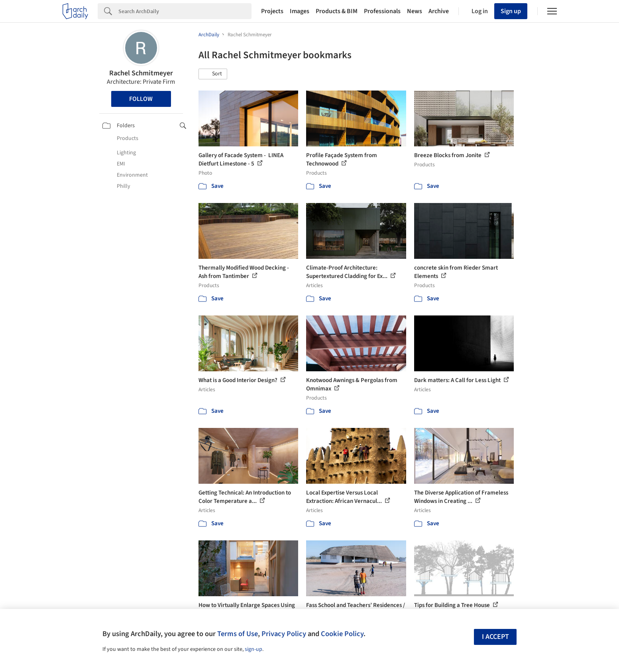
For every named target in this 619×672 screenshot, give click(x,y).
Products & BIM (337, 11)
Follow (141, 99)
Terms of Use (238, 634)
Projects (272, 11)
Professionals (382, 11)
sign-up (253, 649)
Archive (439, 11)
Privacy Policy (284, 634)
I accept (495, 637)
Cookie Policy (342, 634)
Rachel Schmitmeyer (141, 73)
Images (300, 11)
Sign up (511, 11)
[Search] (185, 11)
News (415, 11)
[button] (213, 74)
